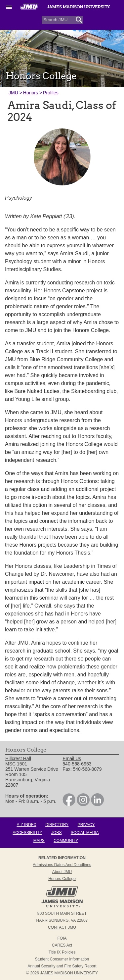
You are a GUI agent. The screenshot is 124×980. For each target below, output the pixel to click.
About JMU (62, 872)
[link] (69, 805)
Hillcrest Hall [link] (18, 759)
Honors (31, 93)
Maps (39, 841)
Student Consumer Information (62, 959)
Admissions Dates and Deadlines (62, 865)
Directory (57, 825)
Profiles (51, 93)
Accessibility (27, 833)
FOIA (62, 938)
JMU (13, 93)
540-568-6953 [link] (77, 764)
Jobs (56, 833)
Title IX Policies (62, 952)
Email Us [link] (72, 759)
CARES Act (62, 945)
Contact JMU (62, 927)
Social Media (85, 833)
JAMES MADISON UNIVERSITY (69, 973)
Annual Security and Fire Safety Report (62, 966)
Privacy (86, 825)
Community (66, 841)
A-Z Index (26, 825)
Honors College (62, 879)
